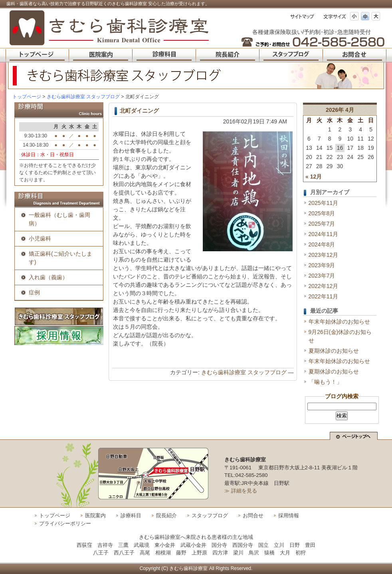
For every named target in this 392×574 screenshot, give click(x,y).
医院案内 (95, 515)
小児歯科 (40, 238)
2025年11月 (324, 203)
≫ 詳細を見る (241, 491)
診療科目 (131, 515)
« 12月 (314, 177)
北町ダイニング (139, 111)
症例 (34, 292)
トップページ (27, 97)
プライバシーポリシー (65, 523)
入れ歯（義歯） (48, 277)
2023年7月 (322, 276)
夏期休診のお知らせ (334, 351)
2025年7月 (322, 224)
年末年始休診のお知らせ (339, 322)
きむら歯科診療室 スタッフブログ (244, 372)
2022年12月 (324, 286)
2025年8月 (322, 213)
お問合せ (253, 515)
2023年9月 (322, 265)
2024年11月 (324, 234)
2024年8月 (322, 244)
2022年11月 (324, 296)
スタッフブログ (210, 515)
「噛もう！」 (325, 382)
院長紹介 (166, 515)
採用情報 (289, 515)
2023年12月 (324, 255)
